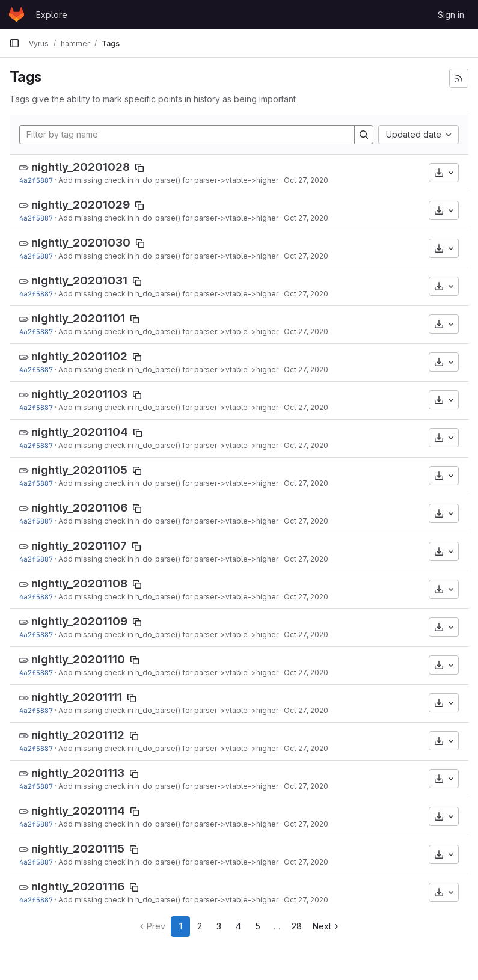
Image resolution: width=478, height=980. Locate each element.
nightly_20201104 (80, 432)
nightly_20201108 (79, 583)
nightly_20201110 (78, 659)
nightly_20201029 (81, 205)
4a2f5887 (36, 180)
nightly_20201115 (78, 849)
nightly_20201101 (78, 318)
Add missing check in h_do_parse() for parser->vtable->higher (168, 180)
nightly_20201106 (79, 508)
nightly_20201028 (81, 167)
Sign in (451, 15)
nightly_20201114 (78, 811)
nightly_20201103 (79, 394)
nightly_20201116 (78, 887)
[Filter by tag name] (187, 135)
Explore (52, 15)
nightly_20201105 (79, 470)
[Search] (364, 135)
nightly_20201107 (79, 546)
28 (297, 926)
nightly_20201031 (79, 280)
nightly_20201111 (77, 697)
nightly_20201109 (79, 621)
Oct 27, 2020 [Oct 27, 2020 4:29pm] (306, 180)
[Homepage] (17, 14)
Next (327, 926)
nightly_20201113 (78, 773)
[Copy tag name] (139, 168)
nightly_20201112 (78, 735)
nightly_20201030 (81, 243)
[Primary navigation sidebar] (14, 43)
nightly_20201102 (79, 356)
